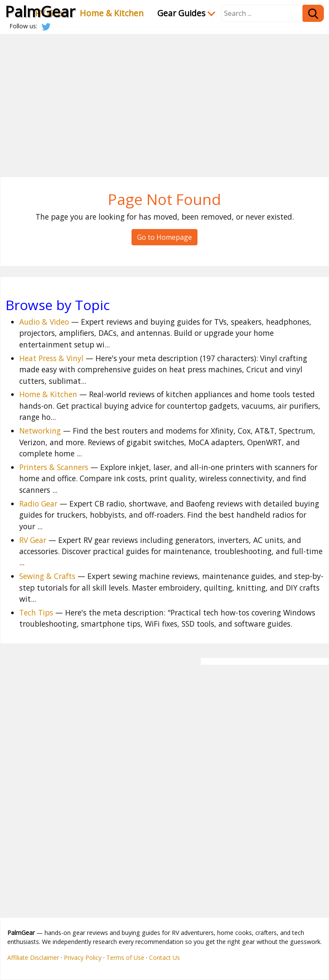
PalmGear (40, 11)
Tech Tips (36, 612)
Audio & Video (44, 322)
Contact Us (164, 957)
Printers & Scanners (54, 467)
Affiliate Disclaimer (33, 957)
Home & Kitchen (112, 13)
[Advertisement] (164, 99)
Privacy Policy (83, 957)
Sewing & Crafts (47, 576)
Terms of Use (125, 957)
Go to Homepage (164, 237)
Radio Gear (38, 504)
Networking (40, 431)
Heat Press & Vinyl (51, 358)
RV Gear (33, 540)
